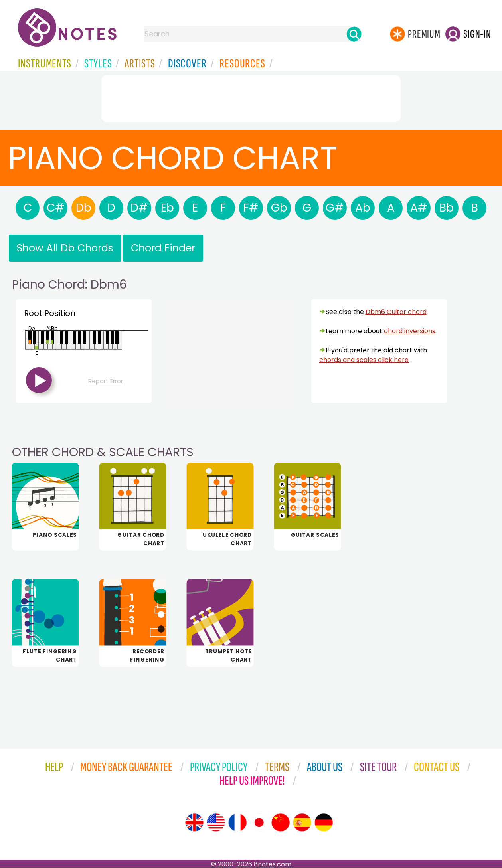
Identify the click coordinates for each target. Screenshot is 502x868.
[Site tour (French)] (237, 823)
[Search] (354, 34)
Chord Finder (163, 248)
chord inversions (410, 331)
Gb (279, 208)
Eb (167, 208)
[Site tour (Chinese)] (281, 823)
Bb (447, 208)
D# (139, 208)
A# (419, 208)
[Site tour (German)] (324, 823)
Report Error (106, 381)
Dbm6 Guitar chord (396, 312)
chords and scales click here (364, 360)
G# (335, 208)
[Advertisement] (251, 97)
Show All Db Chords (65, 248)
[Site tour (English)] (194, 823)
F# (251, 208)
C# (56, 208)
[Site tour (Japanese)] (259, 823)
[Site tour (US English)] (216, 823)
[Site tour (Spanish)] (302, 823)
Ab (363, 208)
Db (84, 208)
